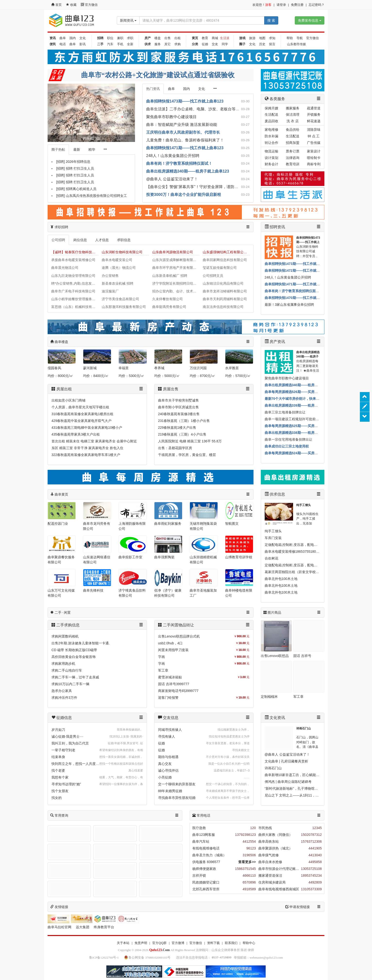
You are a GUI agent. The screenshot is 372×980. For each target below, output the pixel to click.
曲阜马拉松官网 (59, 927)
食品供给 (293, 130)
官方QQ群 (159, 943)
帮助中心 (249, 943)
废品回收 (271, 121)
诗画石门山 (304, 728)
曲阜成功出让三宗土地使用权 (287, 446)
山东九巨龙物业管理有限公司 (73, 276)
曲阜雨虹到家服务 (168, 524)
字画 (161, 657)
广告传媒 (314, 143)
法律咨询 (293, 158)
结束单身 (58, 757)
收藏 (72, 5)
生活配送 (271, 114)
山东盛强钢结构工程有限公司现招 (226, 252)
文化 (83, 38)
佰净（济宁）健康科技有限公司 (168, 593)
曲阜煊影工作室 (130, 557)
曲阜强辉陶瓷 (164, 557)
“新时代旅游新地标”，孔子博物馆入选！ (295, 788)
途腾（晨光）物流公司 (119, 268)
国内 (73, 38)
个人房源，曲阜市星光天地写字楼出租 (80, 407)
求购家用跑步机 (63, 664)
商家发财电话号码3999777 (178, 691)
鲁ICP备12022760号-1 (104, 958)
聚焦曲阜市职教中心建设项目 (171, 117)
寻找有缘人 (167, 736)
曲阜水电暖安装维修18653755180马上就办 (297, 551)
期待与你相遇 (168, 757)
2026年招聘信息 (78, 162)
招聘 (100, 38)
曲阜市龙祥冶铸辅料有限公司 (225, 291)
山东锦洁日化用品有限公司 (223, 283)
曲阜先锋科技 (93, 590)
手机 (120, 44)
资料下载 (213, 943)
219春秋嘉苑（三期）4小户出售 (182, 434)
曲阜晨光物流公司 (65, 268)
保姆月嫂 (271, 108)
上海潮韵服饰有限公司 (132, 526)
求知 (272, 38)
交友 (215, 44)
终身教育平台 (104, 927)
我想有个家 (60, 777)
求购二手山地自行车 (67, 670)
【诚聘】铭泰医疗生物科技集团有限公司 (75, 252)
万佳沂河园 (198, 368)
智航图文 (232, 524)
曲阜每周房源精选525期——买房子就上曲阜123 (301, 426)
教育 (205, 38)
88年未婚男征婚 (170, 791)
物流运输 (271, 151)
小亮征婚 (165, 777)
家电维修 (271, 130)
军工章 (163, 670)
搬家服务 (293, 108)
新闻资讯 (128, 20)
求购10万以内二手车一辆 (70, 684)
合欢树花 (271, 558)
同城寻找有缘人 (170, 730)
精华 (92, 149)
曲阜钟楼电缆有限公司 (239, 593)
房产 (148, 38)
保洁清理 (293, 114)
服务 (158, 44)
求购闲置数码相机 (65, 636)
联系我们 (231, 943)
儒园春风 (54, 368)
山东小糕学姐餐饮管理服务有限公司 (75, 299)
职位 (110, 38)
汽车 (110, 44)
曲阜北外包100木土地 (281, 579)
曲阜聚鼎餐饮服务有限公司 (61, 560)
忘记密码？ (317, 5)
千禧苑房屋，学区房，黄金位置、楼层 (187, 455)
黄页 (195, 38)
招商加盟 (293, 143)
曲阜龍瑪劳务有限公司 (169, 307)
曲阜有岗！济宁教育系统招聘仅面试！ (179, 163)
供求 (148, 44)
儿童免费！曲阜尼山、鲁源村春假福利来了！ (185, 140)
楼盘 (158, 38)
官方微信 (89, 5)
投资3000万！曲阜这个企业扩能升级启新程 (184, 195)
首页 (56, 5)
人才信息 (102, 240)
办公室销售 (110, 276)
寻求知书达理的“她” (66, 784)
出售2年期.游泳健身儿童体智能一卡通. (81, 643)
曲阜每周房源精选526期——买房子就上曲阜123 (301, 392)
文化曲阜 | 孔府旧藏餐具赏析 (286, 761)
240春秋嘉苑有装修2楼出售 (179, 414)
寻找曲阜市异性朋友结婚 (177, 798)
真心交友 (165, 764)
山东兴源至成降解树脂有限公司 (176, 260)
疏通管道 (314, 108)
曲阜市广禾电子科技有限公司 (73, 291)
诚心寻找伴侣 (168, 770)
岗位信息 (80, 240)
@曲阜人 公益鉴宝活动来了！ (172, 179)
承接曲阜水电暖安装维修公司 (73, 260)
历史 (262, 44)
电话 (63, 44)
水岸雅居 (232, 368)
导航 (300, 38)
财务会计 (271, 164)
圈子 (242, 44)
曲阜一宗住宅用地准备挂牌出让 (288, 439)
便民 (53, 44)
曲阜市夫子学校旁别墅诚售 (178, 400)
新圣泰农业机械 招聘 (118, 283)
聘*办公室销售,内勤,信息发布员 (75, 283)
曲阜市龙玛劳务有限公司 (97, 526)
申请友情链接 (298, 907)
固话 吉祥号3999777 (174, 684)
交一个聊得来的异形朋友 (177, 784)
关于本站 (123, 943)
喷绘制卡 (314, 158)
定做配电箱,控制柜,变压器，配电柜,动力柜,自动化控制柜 (307, 545)
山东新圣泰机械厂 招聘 (170, 276)
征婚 (205, 44)
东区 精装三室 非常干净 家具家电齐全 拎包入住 (87, 448)
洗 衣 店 (293, 121)
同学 (225, 44)
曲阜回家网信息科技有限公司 (225, 260)
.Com (159, 950)
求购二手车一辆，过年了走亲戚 (75, 677)
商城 (215, 38)
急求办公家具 (62, 691)
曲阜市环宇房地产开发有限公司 (176, 268)
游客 (268, 5)
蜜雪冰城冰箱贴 (170, 677)
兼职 (120, 38)
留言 (272, 44)
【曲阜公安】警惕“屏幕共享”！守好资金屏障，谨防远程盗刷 (198, 187)
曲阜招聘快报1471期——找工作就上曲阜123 (185, 148)
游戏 (242, 38)
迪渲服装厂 (110, 291)
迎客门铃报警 (168, 698)
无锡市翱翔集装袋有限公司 (203, 526)
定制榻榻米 (269, 697)
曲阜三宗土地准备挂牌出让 (285, 412)
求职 (130, 38)
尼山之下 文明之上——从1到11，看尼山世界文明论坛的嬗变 (310, 795)
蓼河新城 (90, 368)
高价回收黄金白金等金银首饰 (74, 657)
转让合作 (271, 143)
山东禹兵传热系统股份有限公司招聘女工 (96, 196)
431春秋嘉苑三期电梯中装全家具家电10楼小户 (87, 428)
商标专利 (314, 164)
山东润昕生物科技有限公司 (122, 252)
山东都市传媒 (296, 44)
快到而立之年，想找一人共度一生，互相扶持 (85, 764)
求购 (178, 44)
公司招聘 (58, 240)
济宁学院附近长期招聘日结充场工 (176, 283)
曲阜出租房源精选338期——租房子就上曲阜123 (301, 433)
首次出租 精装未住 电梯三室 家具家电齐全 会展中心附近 (94, 441)
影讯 (83, 44)
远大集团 (83, 927)
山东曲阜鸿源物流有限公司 (173, 252)
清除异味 (314, 130)
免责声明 (141, 943)
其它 (168, 44)
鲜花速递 (314, 121)
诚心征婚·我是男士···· (67, 736)
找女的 (57, 798)
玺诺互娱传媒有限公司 (220, 268)
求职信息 (124, 240)
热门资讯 (153, 89)
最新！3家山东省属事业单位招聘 (289, 305)
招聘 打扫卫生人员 (80, 168)
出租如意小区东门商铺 (68, 400)
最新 (77, 149)
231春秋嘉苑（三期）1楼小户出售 (184, 421)
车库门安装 (273, 538)
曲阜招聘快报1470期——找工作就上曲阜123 (299, 298)
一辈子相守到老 (63, 750)
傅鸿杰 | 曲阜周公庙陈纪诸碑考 (288, 782)
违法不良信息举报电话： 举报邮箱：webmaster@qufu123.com (229, 958)
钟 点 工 (314, 136)
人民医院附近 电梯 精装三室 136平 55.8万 (190, 441)
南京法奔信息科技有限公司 (223, 307)
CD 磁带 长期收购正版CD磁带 (74, 650)
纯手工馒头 (304, 505)
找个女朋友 (60, 791)
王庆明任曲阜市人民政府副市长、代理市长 (183, 132)
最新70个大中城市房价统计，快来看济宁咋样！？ (302, 399)
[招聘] (60, 162)
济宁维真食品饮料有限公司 (132, 593)
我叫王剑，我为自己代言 (70, 743)
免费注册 (297, 5)
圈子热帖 (58, 149)
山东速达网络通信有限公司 (97, 560)
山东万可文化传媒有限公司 (61, 593)
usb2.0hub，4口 (170, 643)
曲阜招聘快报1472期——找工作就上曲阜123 (299, 271)
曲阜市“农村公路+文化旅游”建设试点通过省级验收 (158, 75)
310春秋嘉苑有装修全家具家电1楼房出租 (82, 414)
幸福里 (124, 368)
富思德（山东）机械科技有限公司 (75, 307)
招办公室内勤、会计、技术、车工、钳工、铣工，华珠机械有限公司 (176, 291)
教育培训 (293, 164)
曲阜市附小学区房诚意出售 (178, 407)
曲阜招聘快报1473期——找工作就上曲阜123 (185, 101)
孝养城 (159, 368)
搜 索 (271, 20)
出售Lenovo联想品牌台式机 (179, 636)
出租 (178, 38)
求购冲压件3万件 (64, 698)
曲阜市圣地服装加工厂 (203, 593)
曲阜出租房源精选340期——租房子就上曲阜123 (188, 171)
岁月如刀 (58, 730)
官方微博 (178, 943)
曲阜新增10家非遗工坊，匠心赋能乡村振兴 (297, 775)
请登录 (281, 5)
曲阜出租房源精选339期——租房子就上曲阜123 (301, 405)
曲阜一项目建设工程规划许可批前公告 (294, 419)
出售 (168, 38)
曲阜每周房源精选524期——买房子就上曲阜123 (301, 453)
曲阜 (63, 38)
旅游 (252, 38)
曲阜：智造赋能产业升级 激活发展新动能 (182, 125)
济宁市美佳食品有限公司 (120, 299)
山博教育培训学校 (239, 557)
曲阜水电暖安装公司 (117, 260)
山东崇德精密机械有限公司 (203, 560)
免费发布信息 (310, 20)
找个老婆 (58, 770)
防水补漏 (271, 136)
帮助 (290, 38)
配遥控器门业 (58, 524)
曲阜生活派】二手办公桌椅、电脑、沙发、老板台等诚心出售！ (201, 109)
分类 (195, 44)
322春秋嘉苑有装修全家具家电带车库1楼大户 (86, 455)
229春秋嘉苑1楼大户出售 (177, 428)
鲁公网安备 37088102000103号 (148, 958)
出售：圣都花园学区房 (175, 448)
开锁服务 (314, 114)
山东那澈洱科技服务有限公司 (124, 307)
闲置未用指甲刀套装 (173, 650)
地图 (262, 38)
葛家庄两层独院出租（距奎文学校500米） (296, 572)
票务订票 (293, 151)
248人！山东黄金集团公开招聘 (173, 156)
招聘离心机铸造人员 (81, 189)
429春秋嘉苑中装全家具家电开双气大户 (81, 421)
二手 (100, 44)
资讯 (53, 38)
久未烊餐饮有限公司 (168, 299)
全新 (130, 44)
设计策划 (271, 158)
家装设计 (314, 151)
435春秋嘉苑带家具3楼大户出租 (76, 434)
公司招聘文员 (213, 276)
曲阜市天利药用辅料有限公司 (225, 299)
